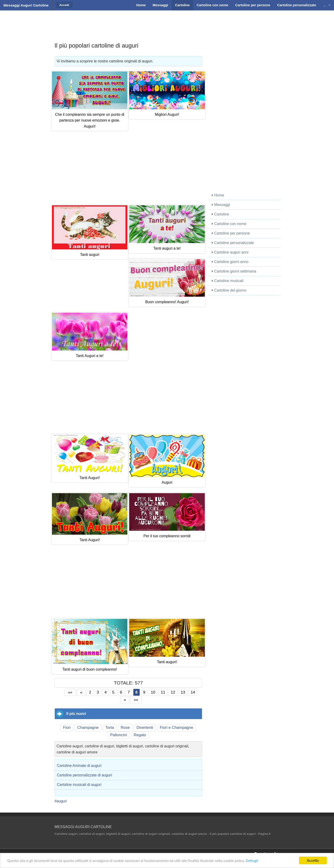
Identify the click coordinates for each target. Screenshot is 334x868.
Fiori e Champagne (177, 728)
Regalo (140, 735)
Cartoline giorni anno (230, 262)
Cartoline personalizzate (233, 243)
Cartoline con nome (229, 224)
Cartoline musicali (228, 281)
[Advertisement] (167, 22)
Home (218, 195)
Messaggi (221, 205)
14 (193, 692)
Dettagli (252, 861)
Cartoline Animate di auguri (79, 766)
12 (173, 692)
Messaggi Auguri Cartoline (26, 5)
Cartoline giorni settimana (234, 271)
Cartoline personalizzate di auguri (84, 775)
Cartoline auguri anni (230, 252)
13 (183, 692)
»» (136, 700)
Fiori (67, 728)
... (324, 5)
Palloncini (119, 735)
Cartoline (220, 214)
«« (70, 692)
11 (163, 692)
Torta (110, 728)
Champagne (88, 728)
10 (153, 692)
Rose (125, 728)
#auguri (61, 801)
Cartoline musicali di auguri (79, 785)
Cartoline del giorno (229, 290)
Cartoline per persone (231, 233)
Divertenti (145, 728)
